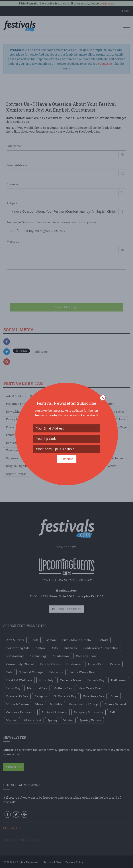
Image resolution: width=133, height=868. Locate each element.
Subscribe (67, 459)
